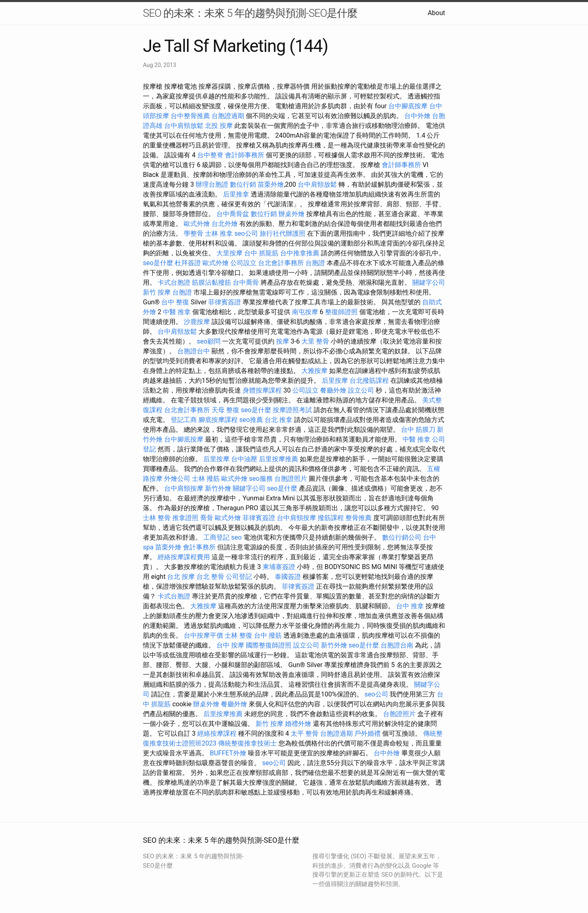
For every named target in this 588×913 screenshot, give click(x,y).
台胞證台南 (397, 645)
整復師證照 (341, 312)
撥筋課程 (331, 518)
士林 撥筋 (206, 479)
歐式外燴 (197, 224)
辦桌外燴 (292, 214)
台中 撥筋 (268, 635)
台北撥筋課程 (369, 381)
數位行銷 (243, 184)
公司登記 (239, 577)
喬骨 (207, 518)
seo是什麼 (158, 263)
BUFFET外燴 (228, 753)
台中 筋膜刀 (418, 430)
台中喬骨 (246, 282)
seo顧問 (209, 341)
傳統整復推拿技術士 (247, 743)
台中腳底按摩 (408, 106)
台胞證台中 (194, 351)
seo (236, 537)
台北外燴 (225, 224)
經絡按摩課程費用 (184, 557)
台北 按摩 (181, 577)
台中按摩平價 (203, 635)
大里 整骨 (315, 341)
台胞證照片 (291, 479)
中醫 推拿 (177, 312)
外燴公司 (177, 479)
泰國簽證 (288, 577)
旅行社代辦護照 (283, 233)
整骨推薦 (359, 518)
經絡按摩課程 (217, 733)
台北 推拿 (278, 420)
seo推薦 (251, 420)
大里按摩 (229, 253)
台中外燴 (417, 116)
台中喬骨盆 (233, 214)
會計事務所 (199, 547)
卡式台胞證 (174, 282)
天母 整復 (225, 410)
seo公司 (246, 233)
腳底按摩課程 (218, 420)
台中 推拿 (410, 606)
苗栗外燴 (271, 184)
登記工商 (184, 420)
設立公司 (361, 390)
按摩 (283, 341)
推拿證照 (185, 518)
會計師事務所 (245, 155)
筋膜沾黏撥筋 (212, 282)
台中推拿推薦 (300, 253)
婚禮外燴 (298, 724)
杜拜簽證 (188, 263)
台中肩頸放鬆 (184, 126)
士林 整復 (238, 635)
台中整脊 (210, 155)
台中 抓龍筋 (261, 253)
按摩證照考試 (292, 410)
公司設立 (243, 263)
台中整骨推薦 (190, 116)
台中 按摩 (230, 645)
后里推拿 (236, 194)
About (436, 13)
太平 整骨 (305, 733)
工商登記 (216, 537)
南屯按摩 (305, 312)
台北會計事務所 (281, 263)
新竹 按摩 (157, 292)
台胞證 (315, 263)
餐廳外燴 (333, 390)
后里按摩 (335, 381)
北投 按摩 (219, 126)
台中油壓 (244, 459)
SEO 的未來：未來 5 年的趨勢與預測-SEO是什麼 (250, 13)
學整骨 (194, 233)
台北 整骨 (210, 577)
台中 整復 (175, 302)
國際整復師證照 (269, 645)
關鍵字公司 (429, 282)
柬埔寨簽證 (279, 567)
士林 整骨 (157, 518)
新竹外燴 (218, 488)
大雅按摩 (314, 371)
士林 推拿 (219, 233)
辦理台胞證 (212, 184)
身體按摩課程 (262, 390)
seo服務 (261, 479)
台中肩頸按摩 (184, 488)
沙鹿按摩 (197, 322)
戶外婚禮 (367, 733)
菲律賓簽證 (225, 302)
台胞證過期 (228, 116)
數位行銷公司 (402, 537)
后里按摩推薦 (278, 459)
